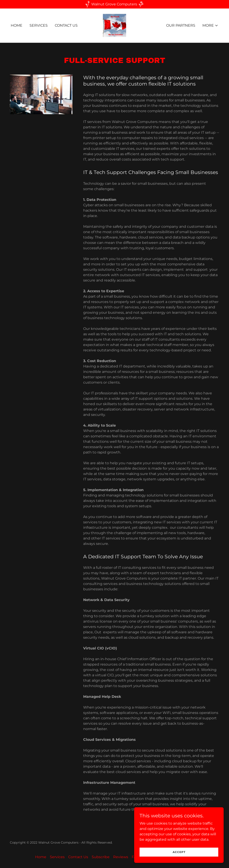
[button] (210, 26)
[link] (114, 25)
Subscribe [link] (101, 857)
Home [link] (17, 25)
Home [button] (41, 857)
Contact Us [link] (66, 25)
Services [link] (39, 25)
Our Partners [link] (181, 25)
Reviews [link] (121, 857)
